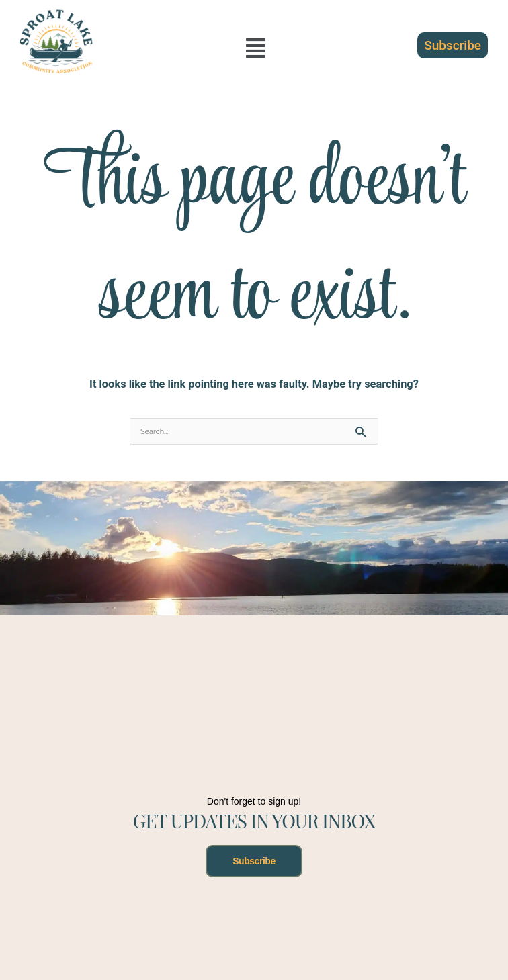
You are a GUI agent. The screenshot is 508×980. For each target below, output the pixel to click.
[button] (256, 48)
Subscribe (254, 861)
